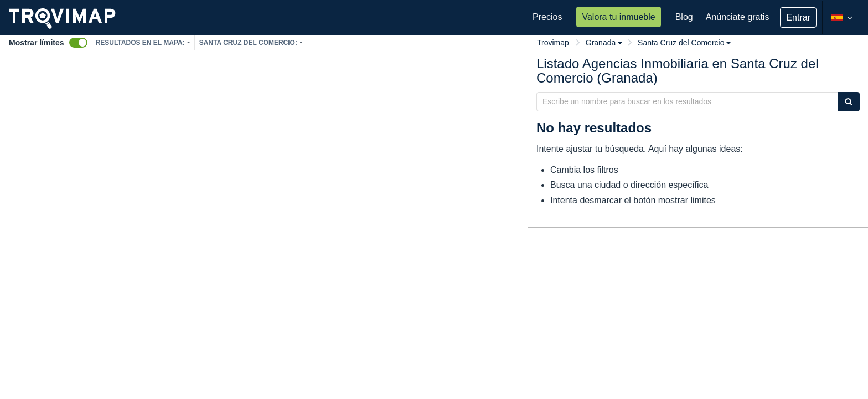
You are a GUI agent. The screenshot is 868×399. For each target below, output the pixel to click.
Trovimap (553, 43)
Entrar (798, 17)
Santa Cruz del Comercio (684, 43)
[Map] (264, 226)
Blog (684, 17)
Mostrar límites (37, 43)
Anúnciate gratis (738, 17)
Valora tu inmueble (618, 17)
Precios (547, 17)
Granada (604, 43)
